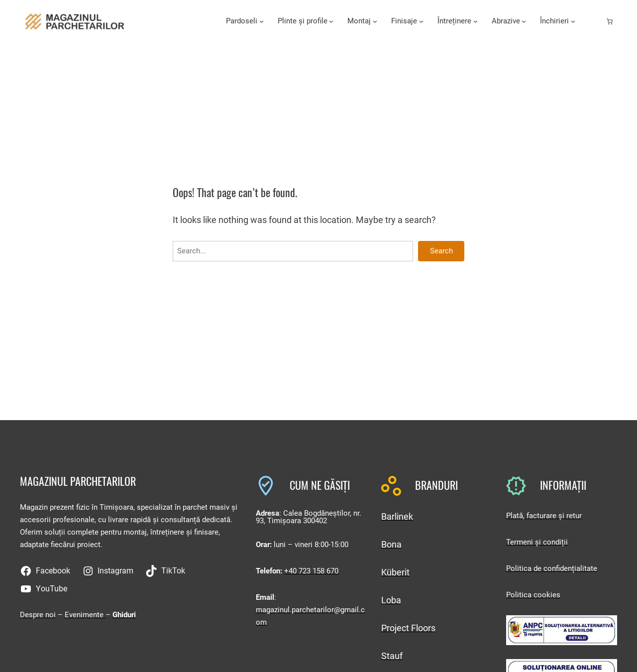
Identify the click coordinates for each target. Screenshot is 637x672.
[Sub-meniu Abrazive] (524, 21)
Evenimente (85, 615)
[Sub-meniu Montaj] (375, 21)
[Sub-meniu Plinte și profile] (331, 21)
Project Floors (408, 628)
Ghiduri (124, 615)
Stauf (392, 656)
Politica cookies (533, 595)
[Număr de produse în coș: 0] (610, 21)
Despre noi (38, 615)
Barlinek (397, 516)
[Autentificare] (594, 21)
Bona (391, 544)
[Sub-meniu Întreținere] (476, 21)
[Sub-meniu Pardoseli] (262, 21)
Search (441, 251)
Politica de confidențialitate (552, 568)
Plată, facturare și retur (544, 516)
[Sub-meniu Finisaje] (421, 21)
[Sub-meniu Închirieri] (573, 21)
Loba (391, 600)
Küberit (395, 572)
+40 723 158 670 (311, 571)
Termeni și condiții (537, 542)
